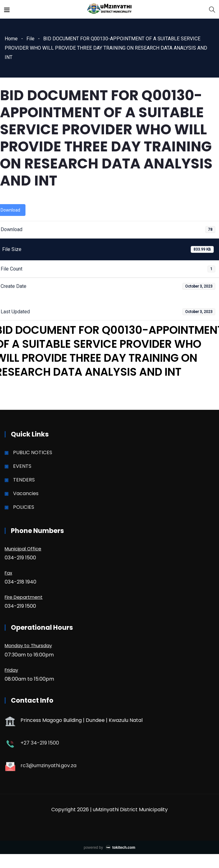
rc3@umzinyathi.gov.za (48, 765)
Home (11, 39)
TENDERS (24, 480)
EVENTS (22, 466)
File (30, 39)
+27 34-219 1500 (40, 743)
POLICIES (24, 507)
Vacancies (26, 493)
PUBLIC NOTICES (33, 452)
